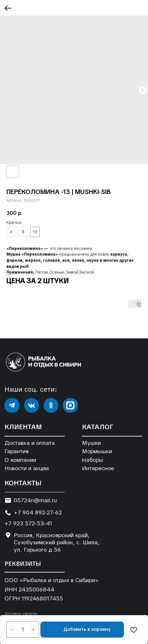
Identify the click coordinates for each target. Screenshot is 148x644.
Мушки (91, 443)
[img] (12, 405)
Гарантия (16, 451)
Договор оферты (21, 613)
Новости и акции (27, 468)
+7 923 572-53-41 (28, 523)
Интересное (98, 468)
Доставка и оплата (30, 443)
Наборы (92, 460)
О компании (20, 460)
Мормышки (97, 451)
